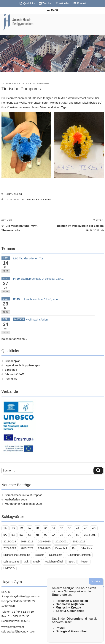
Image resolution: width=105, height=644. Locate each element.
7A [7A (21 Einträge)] (54, 535)
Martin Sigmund (37, 83)
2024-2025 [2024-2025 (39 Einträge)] (44, 548)
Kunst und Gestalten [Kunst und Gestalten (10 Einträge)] (79, 555)
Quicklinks (29, 3)
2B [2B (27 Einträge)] (37, 528)
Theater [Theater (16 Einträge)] (84, 562)
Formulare (11, 379)
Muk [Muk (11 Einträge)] (26, 562)
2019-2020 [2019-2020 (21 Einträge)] (44, 541)
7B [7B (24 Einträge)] (62, 535)
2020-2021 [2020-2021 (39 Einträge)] (62, 541)
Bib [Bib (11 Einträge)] (74, 548)
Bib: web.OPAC (14, 374)
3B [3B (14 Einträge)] (62, 528)
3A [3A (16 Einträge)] (54, 528)
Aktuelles (64, 3)
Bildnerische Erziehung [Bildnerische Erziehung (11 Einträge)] (17, 555)
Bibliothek (11, 370)
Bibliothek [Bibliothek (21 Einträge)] (86, 548)
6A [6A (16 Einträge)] (29, 535)
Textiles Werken (39, 199)
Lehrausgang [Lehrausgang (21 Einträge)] (11, 562)
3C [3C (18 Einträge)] (70, 528)
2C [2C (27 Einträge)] (45, 528)
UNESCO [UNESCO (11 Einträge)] (9, 568)
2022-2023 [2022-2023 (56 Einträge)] (10, 548)
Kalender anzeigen (15, 339)
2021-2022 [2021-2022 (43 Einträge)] (79, 541)
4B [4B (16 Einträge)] (86, 528)
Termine (47, 3)
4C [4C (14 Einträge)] (94, 528)
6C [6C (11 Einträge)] (45, 535)
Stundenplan (13, 361)
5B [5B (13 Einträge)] (13, 535)
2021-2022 (13, 199)
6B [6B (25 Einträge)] (37, 535)
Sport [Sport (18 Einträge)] (71, 562)
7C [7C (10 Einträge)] (70, 535)
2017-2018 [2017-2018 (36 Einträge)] (10, 541)
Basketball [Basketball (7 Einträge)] (61, 548)
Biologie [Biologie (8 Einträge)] (40, 555)
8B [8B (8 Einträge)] (78, 535)
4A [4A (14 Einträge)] (78, 528)
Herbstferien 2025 (16, 499)
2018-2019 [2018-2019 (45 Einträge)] (27, 541)
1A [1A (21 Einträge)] (5, 528)
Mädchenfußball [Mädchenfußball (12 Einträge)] (54, 562)
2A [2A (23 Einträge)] (29, 528)
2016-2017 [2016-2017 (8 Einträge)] (90, 535)
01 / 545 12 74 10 (23, 612)
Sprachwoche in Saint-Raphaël (24, 495)
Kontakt (82, 3)
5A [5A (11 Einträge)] (5, 535)
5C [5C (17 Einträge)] (21, 535)
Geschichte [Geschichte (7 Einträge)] (56, 555)
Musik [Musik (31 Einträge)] (37, 562)
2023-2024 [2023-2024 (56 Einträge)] (27, 548)
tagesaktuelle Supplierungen (22, 365)
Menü (52, 10)
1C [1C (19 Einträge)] (21, 528)
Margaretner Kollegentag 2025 (24, 504)
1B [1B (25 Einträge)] (13, 528)
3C (23, 199)
